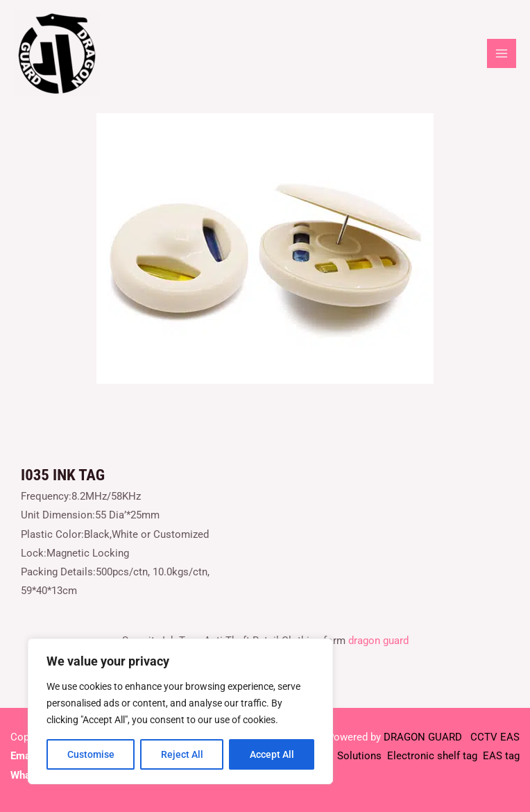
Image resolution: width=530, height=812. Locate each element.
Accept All (272, 754)
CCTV (484, 737)
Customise (91, 754)
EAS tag (500, 756)
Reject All (182, 754)
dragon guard (378, 641)
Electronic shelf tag (432, 756)
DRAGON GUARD (424, 737)
